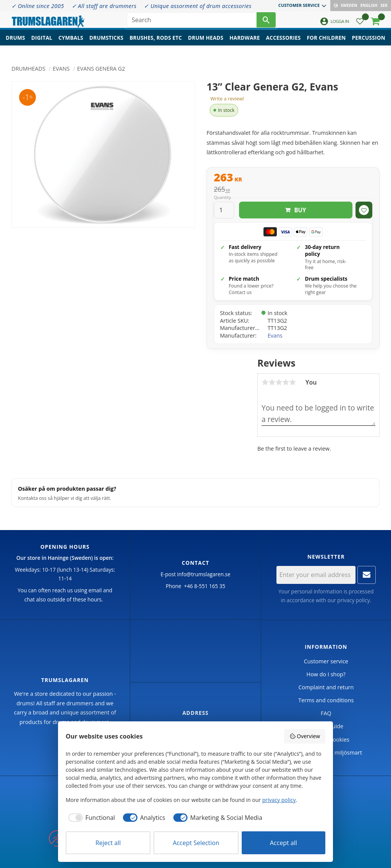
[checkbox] (90, 818)
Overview (305, 736)
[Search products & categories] (192, 23)
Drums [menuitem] (15, 44)
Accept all (284, 843)
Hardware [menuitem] (245, 44)
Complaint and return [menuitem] (326, 687)
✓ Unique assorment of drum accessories (198, 6)
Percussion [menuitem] (369, 44)
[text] (293, 178)
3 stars (279, 382)
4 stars (286, 382)
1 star (265, 382)
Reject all (108, 843)
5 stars (292, 382)
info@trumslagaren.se (204, 574)
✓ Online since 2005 (38, 6)
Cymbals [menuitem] (71, 44)
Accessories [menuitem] (284, 44)
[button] (360, 25)
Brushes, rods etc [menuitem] (156, 44)
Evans (275, 335)
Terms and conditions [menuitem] (326, 700)
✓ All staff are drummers (104, 6)
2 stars (272, 382)
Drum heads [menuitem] (206, 44)
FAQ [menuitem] (326, 713)
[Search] (266, 23)
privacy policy (353, 600)
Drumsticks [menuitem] (106, 44)
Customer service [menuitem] (299, 5)
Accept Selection (196, 843)
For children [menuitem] (326, 44)
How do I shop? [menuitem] (326, 674)
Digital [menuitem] (42, 44)
